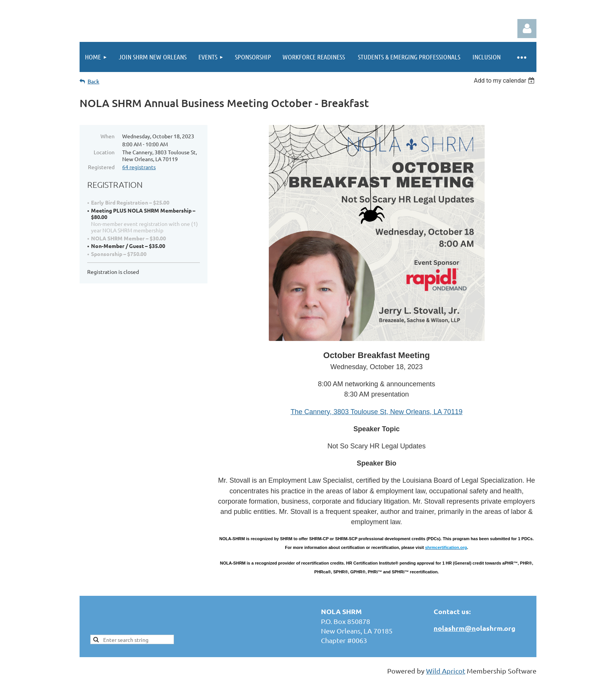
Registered (101, 167)
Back (93, 81)
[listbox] (505, 81)
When (108, 136)
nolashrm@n (455, 628)
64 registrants (139, 167)
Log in (527, 29)
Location (104, 152)
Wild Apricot (446, 671)
